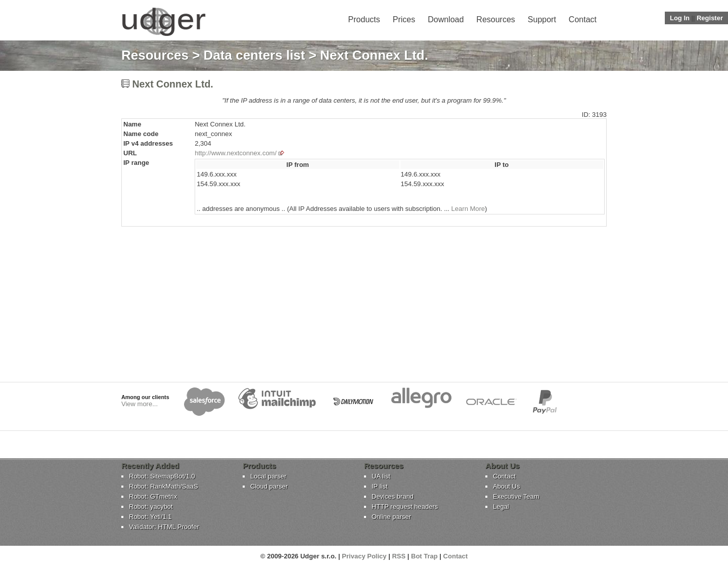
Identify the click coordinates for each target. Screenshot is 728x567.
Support (542, 19)
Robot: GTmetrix (153, 496)
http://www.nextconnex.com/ (236, 153)
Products (364, 19)
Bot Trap (424, 556)
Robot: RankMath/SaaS (164, 486)
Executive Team (516, 496)
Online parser (391, 517)
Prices (404, 19)
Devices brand (393, 496)
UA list (381, 476)
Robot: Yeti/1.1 (150, 517)
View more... (140, 404)
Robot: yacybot (151, 507)
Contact (583, 19)
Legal (501, 507)
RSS (399, 556)
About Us (506, 486)
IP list (380, 486)
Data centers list (255, 55)
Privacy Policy (364, 556)
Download (446, 19)
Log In (680, 18)
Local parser (268, 476)
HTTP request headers (405, 507)
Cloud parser (269, 486)
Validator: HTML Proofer (164, 527)
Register (710, 18)
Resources (495, 19)
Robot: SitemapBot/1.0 (162, 476)
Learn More (468, 209)
